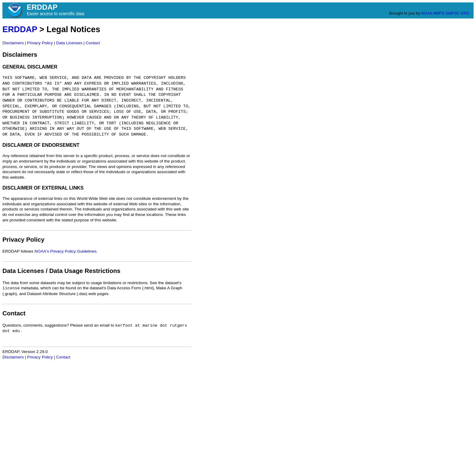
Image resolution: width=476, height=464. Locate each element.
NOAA (427, 13)
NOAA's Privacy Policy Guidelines (66, 251)
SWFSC (453, 13)
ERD (465, 13)
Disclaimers (13, 43)
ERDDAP (20, 29)
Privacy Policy (40, 43)
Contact (93, 43)
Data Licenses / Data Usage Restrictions (61, 271)
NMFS (439, 13)
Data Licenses (69, 43)
